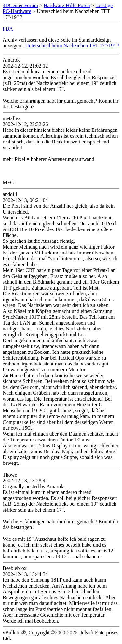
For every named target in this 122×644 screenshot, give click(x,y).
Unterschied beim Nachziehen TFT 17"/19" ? (72, 46)
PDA (8, 29)
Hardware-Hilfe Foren (67, 5)
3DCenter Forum (20, 5)
